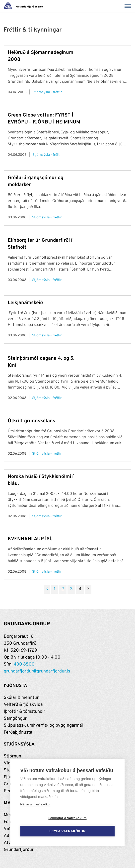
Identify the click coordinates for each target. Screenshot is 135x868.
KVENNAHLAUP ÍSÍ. (30, 539)
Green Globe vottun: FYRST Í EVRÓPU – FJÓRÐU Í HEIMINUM (44, 119)
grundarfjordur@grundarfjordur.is (37, 671)
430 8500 (24, 664)
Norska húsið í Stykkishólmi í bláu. (41, 480)
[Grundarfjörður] (25, 6)
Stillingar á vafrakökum (67, 818)
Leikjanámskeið (25, 303)
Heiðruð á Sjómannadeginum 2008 (40, 56)
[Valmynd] (129, 6)
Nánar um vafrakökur (35, 804)
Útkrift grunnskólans (32, 421)
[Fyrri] (47, 589)
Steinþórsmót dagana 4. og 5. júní (41, 362)
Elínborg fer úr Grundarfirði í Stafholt (40, 244)
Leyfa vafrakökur (68, 831)
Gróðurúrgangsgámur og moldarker (35, 181)
